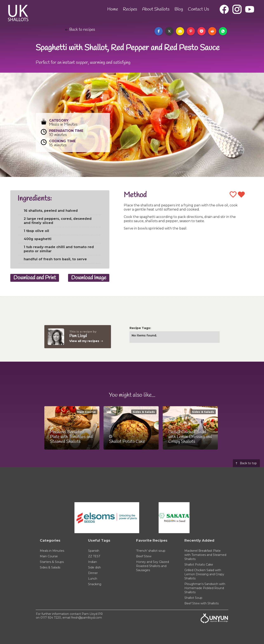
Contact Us (199, 9)
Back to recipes (82, 30)
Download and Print (35, 278)
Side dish (94, 567)
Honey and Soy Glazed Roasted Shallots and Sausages (153, 566)
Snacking (95, 584)
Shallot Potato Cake (199, 565)
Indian (93, 562)
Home (113, 9)
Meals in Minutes (52, 551)
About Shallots (156, 9)
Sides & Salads (144, 412)
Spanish (94, 551)
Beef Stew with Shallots (202, 603)
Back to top (248, 463)
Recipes (130, 9)
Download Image (89, 278)
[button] (159, 31)
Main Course (86, 412)
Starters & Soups (52, 562)
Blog (179, 9)
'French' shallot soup (151, 551)
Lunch (93, 579)
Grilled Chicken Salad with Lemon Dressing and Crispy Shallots (204, 574)
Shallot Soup (193, 598)
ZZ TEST (94, 556)
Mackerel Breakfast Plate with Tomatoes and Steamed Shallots (205, 555)
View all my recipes (84, 341)
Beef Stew (144, 556)
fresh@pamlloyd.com (87, 618)
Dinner (93, 573)
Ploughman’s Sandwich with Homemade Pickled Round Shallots (205, 588)
